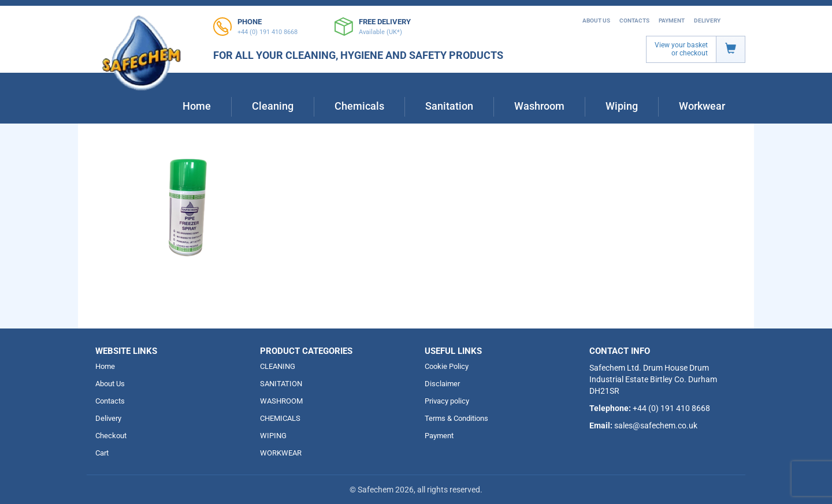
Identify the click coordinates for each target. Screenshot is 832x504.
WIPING (273, 436)
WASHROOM (281, 401)
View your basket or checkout (681, 49)
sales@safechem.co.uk (656, 425)
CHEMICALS (280, 418)
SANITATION (281, 384)
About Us (596, 20)
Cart (102, 453)
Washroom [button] (539, 106)
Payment (672, 20)
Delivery (707, 20)
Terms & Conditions (456, 418)
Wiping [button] (622, 106)
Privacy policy (447, 401)
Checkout (111, 436)
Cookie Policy (447, 366)
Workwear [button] (702, 106)
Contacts (634, 20)
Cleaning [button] (273, 106)
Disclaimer (442, 384)
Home (197, 106)
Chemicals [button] (359, 106)
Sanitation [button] (449, 106)
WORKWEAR (281, 453)
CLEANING (278, 366)
